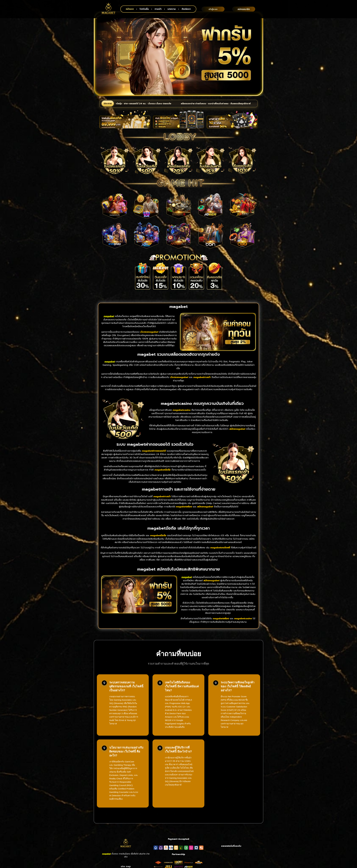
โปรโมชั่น (144, 9)
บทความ (172, 9)
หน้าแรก (130, 9)
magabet (106, 862)
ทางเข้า (158, 9)
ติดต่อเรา (186, 9)
